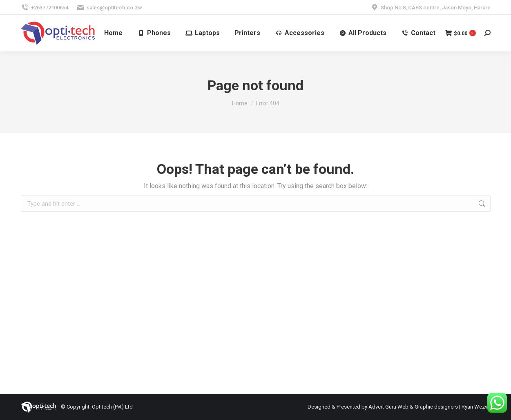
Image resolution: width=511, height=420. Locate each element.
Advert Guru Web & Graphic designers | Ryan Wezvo (430, 407)
